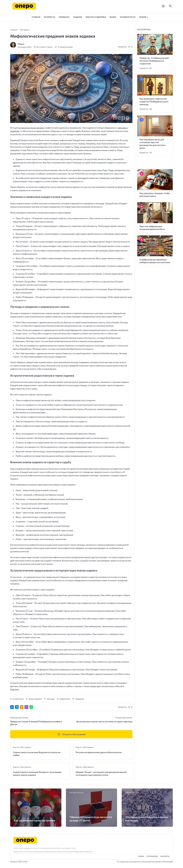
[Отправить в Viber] (26, 707)
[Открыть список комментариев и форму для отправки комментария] (71, 734)
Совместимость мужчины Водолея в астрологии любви (37, 754)
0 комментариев (65, 47)
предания (79, 699)
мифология (65, 699)
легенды (51, 699)
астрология (18, 699)
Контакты (165, 856)
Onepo (21, 44)
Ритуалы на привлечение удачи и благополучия (99, 752)
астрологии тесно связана (31, 128)
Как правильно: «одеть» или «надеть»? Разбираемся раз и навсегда (154, 101)
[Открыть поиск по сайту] (170, 6)
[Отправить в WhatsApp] (31, 707)
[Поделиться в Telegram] (17, 707)
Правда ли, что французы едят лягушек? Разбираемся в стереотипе (154, 61)
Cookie (141, 856)
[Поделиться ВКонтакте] (12, 707)
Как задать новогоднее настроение (34, 820)
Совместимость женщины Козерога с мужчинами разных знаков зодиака (37, 773)
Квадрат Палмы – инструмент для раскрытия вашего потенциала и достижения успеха (101, 773)
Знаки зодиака (35, 699)
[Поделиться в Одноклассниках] (22, 707)
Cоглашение (152, 856)
